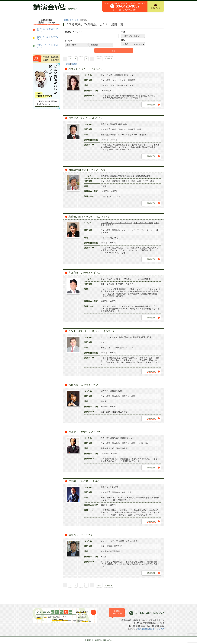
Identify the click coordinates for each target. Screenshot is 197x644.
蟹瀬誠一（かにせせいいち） (85, 481)
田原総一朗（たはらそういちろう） (88, 170)
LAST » (108, 59)
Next (99, 59)
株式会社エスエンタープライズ (151, 629)
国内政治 (105, 124)
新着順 (74, 64)
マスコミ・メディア (124, 223)
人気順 (67, 64)
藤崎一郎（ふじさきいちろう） (47, 38)
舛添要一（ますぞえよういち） (86, 432)
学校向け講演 (124, 176)
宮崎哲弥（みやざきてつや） (85, 385)
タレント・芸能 (116, 337)
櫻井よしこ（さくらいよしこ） (86, 69)
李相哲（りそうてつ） (81, 535)
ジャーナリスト (107, 75)
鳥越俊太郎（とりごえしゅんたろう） (89, 217)
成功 (111, 487)
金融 (125, 124)
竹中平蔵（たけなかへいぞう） (86, 118)
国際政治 (119, 75)
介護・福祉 (105, 438)
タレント (119, 279)
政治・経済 (74, 20)
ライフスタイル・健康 (143, 223)
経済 (120, 124)
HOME (65, 20)
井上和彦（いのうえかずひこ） (86, 273)
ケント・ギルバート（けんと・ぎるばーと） (93, 331)
